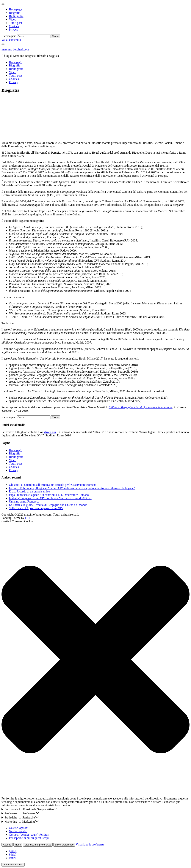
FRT (27, 518)
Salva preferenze (64, 845)
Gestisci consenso (13, 865)
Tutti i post (15, 23)
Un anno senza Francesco (24, 501)
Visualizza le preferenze (38, 845)
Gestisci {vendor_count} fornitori (29, 835)
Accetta (7, 845)
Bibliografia (16, 16)
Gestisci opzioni (19, 828)
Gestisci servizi (18, 831)
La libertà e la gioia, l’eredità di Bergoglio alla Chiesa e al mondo (48, 505)
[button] (95, 660)
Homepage (15, 9)
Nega (18, 845)
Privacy (14, 30)
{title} (13, 851)
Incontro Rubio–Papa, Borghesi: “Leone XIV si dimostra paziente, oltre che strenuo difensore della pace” (72, 488)
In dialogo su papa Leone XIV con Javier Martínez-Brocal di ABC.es (50, 498)
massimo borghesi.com (15, 49)
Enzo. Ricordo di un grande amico (29, 491)
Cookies (14, 26)
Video (12, 19)
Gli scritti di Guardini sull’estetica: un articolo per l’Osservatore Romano (53, 485)
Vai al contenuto (11, 40)
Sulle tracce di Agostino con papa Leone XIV (36, 508)
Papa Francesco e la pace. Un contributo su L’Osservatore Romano (49, 495)
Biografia (15, 13)
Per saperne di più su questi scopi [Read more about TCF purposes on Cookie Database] (29, 838)
